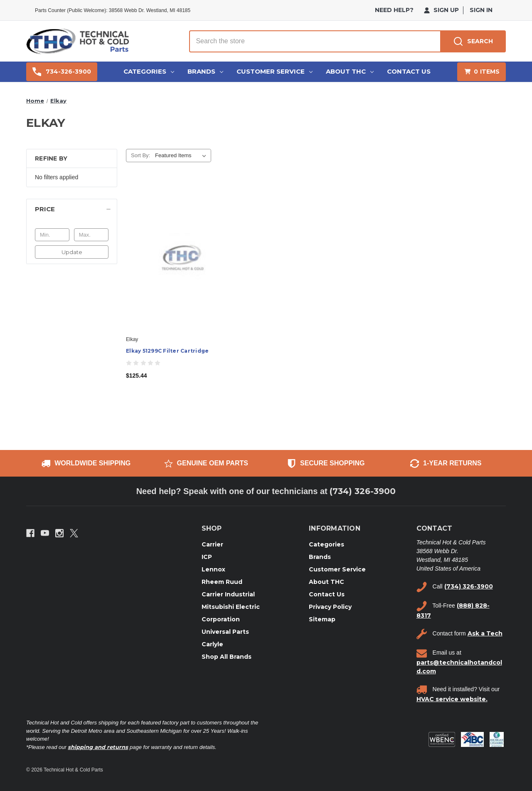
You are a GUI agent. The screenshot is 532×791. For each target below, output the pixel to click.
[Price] (72, 209)
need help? (394, 10)
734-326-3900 (62, 72)
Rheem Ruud (222, 582)
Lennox (213, 569)
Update (72, 252)
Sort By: (140, 155)
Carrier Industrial (228, 594)
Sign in (481, 10)
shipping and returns (98, 747)
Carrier (212, 544)
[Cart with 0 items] (482, 72)
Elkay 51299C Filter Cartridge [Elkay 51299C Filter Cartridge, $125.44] (167, 351)
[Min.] (52, 235)
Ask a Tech (485, 633)
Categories (149, 71)
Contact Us (409, 71)
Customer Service (275, 71)
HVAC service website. (452, 699)
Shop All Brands (227, 657)
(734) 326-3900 (363, 491)
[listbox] (182, 156)
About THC (350, 71)
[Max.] (91, 235)
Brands (205, 71)
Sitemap (322, 619)
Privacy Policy (330, 607)
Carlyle (212, 644)
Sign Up (441, 10)
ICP (207, 557)
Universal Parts (225, 632)
